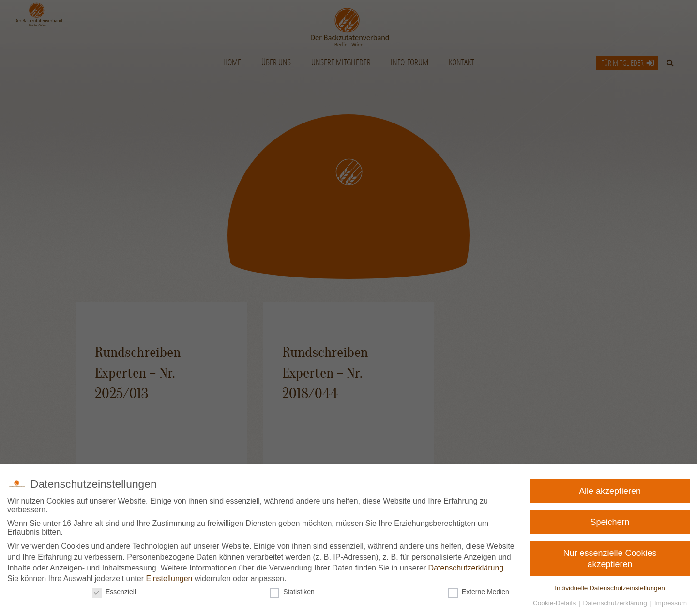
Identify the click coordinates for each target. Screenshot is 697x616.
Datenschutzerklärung (464, 567)
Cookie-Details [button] (550, 601)
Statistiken (293, 590)
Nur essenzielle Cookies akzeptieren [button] (608, 558)
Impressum (662, 601)
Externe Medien (476, 590)
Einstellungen (172, 578)
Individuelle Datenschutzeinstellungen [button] (605, 586)
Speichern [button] (612, 522)
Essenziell (119, 590)
